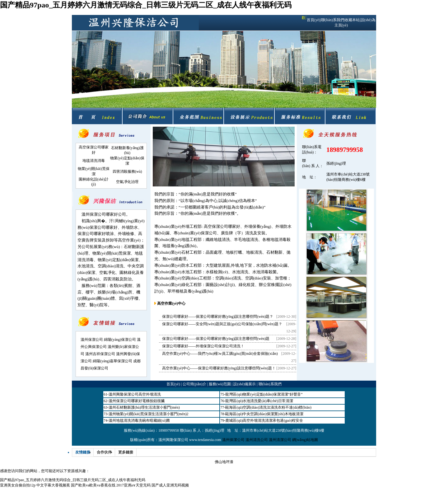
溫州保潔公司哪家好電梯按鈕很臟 (137, 401)
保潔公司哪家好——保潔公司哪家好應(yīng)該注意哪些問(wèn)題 (216, 339)
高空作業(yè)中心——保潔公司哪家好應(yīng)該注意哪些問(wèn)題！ (219, 368)
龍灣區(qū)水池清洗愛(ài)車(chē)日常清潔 (259, 401)
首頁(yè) (313, 20)
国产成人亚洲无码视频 (170, 485)
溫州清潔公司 (280, 440)
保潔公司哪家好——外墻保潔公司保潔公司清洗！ (203, 346)
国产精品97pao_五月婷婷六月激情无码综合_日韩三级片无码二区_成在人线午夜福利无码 (146, 5)
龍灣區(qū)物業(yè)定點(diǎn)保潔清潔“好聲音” (264, 394)
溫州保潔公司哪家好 (100, 214)
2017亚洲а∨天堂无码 (133, 485)
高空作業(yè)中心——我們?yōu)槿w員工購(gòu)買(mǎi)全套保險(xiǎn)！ (220, 354)
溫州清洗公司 (257, 440)
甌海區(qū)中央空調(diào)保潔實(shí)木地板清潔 (264, 414)
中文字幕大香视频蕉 (53, 485)
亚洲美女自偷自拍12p (18, 485)
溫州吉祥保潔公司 (100, 354)
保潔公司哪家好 (103, 227)
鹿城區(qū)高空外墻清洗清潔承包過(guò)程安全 (264, 420)
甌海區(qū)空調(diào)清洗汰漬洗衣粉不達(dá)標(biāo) (268, 407)
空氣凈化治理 (127, 182)
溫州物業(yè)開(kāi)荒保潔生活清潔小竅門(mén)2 (149, 414)
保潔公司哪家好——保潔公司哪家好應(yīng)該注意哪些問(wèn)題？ (218, 317)
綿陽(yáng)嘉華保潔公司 (112, 361)
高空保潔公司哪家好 (222, 226)
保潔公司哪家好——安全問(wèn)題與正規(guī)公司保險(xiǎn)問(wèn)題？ (222, 324)
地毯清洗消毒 (94, 161)
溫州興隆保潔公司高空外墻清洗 (135, 394)
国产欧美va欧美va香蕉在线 (93, 485)
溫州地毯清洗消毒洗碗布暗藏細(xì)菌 (139, 420)
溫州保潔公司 (92, 340)
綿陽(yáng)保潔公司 (120, 340)
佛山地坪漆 (224, 462)
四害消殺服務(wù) (127, 171)
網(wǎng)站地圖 (305, 440)
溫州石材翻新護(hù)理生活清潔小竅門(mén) (144, 407)
